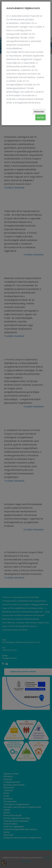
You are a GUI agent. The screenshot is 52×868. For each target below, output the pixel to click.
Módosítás (39, 112)
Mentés (40, 117)
